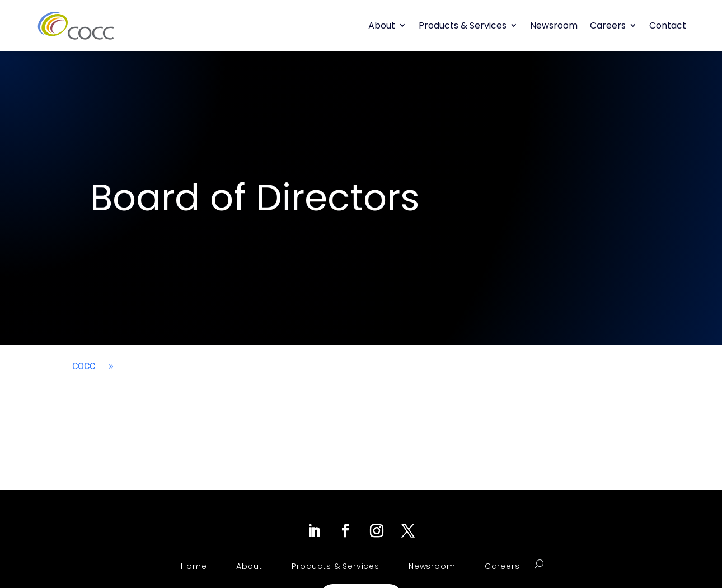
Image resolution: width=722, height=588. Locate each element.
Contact (668, 25)
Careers (608, 25)
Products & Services (463, 25)
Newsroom (554, 25)
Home (194, 566)
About (382, 25)
